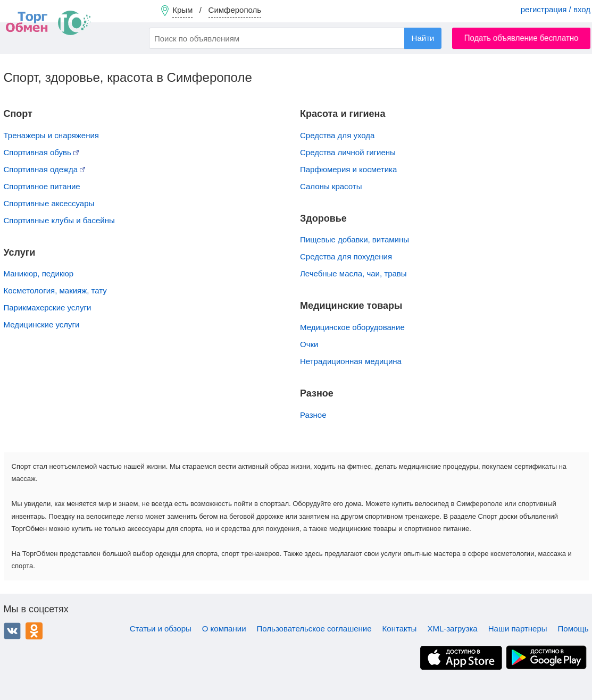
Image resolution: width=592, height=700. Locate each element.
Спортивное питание (42, 186)
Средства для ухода (337, 135)
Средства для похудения (346, 256)
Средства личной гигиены (348, 152)
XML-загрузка (452, 629)
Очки (309, 344)
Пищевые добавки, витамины (355, 239)
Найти (423, 38)
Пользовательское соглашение (314, 629)
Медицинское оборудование (352, 327)
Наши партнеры (518, 629)
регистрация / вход (556, 9)
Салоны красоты (331, 186)
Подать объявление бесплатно (522, 38)
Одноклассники (34, 631)
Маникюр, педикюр (39, 273)
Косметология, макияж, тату (55, 290)
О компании (224, 629)
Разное (313, 415)
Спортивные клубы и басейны (59, 220)
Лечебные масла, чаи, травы (353, 273)
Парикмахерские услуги (48, 307)
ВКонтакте (12, 631)
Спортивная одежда (45, 169)
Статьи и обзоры (161, 629)
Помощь (573, 629)
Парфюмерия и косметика (348, 169)
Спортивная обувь (41, 152)
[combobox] (295, 38)
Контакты (400, 629)
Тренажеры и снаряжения (51, 135)
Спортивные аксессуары (49, 203)
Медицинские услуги (42, 324)
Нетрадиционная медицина (351, 361)
